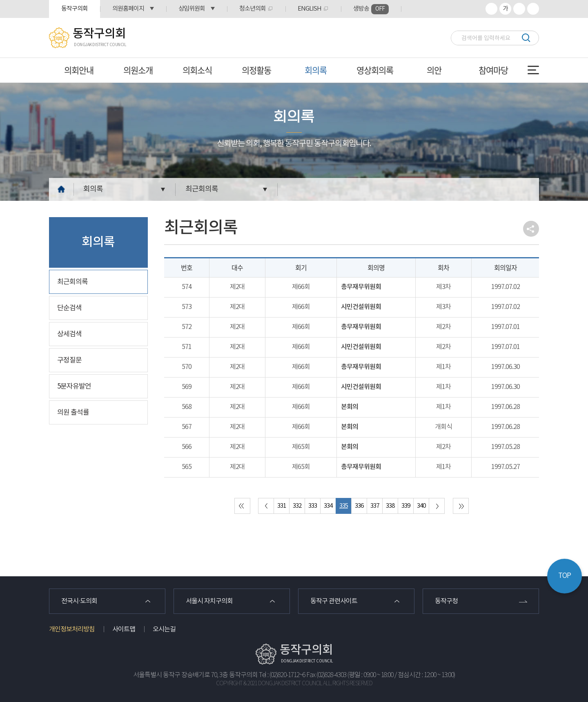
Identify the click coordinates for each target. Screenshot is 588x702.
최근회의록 (202, 189)
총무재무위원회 (361, 287)
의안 (434, 70)
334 (328, 506)
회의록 (316, 70)
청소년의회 (253, 9)
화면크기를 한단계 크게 (491, 9)
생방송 (371, 9)
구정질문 (69, 360)
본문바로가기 (0, 0)
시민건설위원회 (361, 307)
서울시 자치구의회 (209, 601)
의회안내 (79, 70)
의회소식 (197, 70)
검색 (526, 38)
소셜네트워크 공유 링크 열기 (531, 229)
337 (375, 506)
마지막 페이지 (461, 506)
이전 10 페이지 (266, 506)
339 (406, 506)
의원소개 (138, 70)
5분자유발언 (74, 387)
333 (313, 506)
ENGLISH (310, 9)
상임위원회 (192, 9)
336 (359, 506)
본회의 (350, 407)
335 (344, 506)
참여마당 (493, 70)
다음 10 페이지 (437, 506)
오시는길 (164, 629)
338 (390, 506)
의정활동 (256, 70)
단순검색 (69, 308)
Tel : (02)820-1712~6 (282, 675)
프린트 (533, 9)
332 (297, 506)
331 (282, 506)
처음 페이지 (242, 506)
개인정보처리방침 (72, 629)
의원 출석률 (73, 413)
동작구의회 (75, 9)
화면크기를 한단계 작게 (519, 9)
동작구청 (446, 601)
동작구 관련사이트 (334, 601)
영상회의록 (375, 70)
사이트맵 (124, 629)
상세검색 (69, 334)
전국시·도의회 (79, 601)
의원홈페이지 (128, 9)
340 (421, 506)
